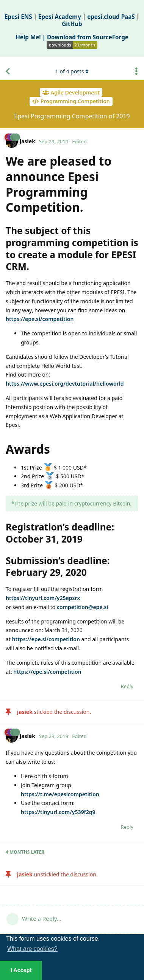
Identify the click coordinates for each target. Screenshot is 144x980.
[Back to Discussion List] (8, 71)
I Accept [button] (21, 970)
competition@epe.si (82, 607)
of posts (72, 71)
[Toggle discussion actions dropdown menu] (136, 71)
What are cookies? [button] (32, 949)
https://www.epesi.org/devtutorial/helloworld (65, 384)
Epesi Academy (60, 17)
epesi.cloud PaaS (111, 17)
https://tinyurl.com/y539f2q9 (58, 812)
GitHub (72, 24)
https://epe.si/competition (40, 319)
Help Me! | (31, 37)
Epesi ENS (18, 17)
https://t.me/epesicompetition (60, 794)
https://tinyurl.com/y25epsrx (43, 598)
